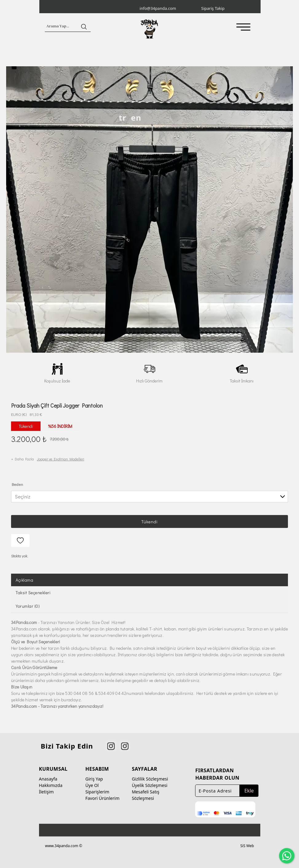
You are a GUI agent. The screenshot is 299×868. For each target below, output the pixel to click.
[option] (149, 209)
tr (122, 118)
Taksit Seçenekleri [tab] (33, 593)
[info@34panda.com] (170, 9)
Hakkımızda (51, 785)
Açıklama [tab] (24, 580)
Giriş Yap (94, 779)
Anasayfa (48, 779)
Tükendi (149, 522)
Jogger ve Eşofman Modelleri (61, 459)
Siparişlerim (97, 792)
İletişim (46, 792)
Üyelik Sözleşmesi (150, 785)
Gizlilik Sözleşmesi (150, 779)
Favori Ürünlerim (102, 798)
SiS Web (247, 846)
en (136, 118)
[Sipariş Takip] (231, 9)
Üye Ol (92, 785)
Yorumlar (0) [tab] (28, 606)
